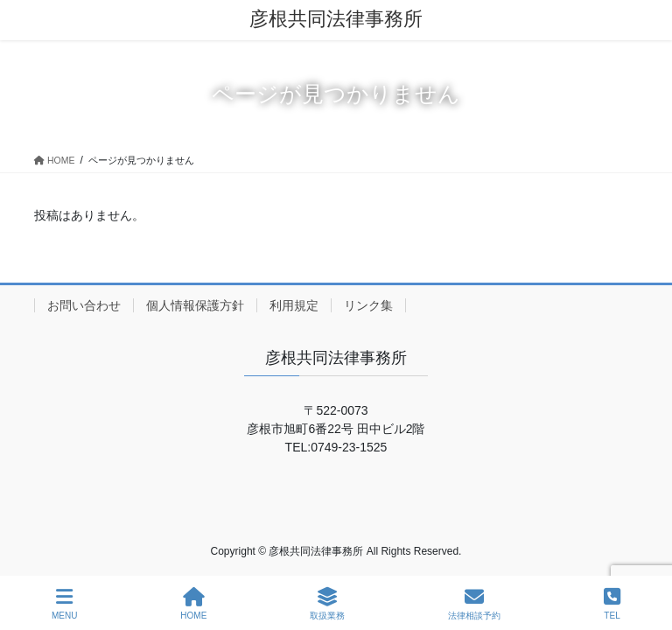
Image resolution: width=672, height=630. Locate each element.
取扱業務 (327, 604)
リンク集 (368, 305)
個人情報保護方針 (195, 305)
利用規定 (294, 305)
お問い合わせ (84, 305)
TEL (612, 604)
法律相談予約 (474, 604)
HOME (193, 604)
